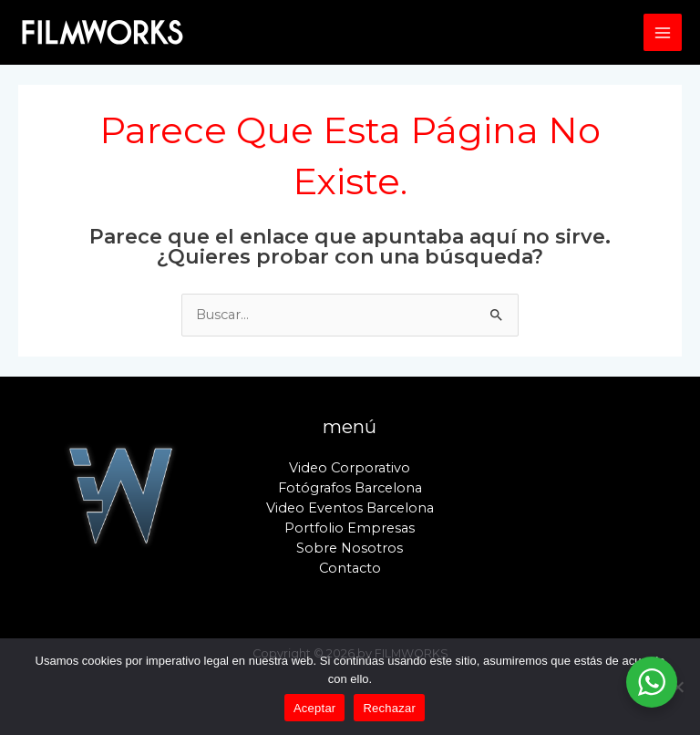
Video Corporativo (350, 468)
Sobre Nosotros (350, 548)
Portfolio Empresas (350, 528)
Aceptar (315, 708)
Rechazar (389, 708)
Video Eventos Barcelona (350, 508)
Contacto (350, 568)
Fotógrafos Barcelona (350, 488)
